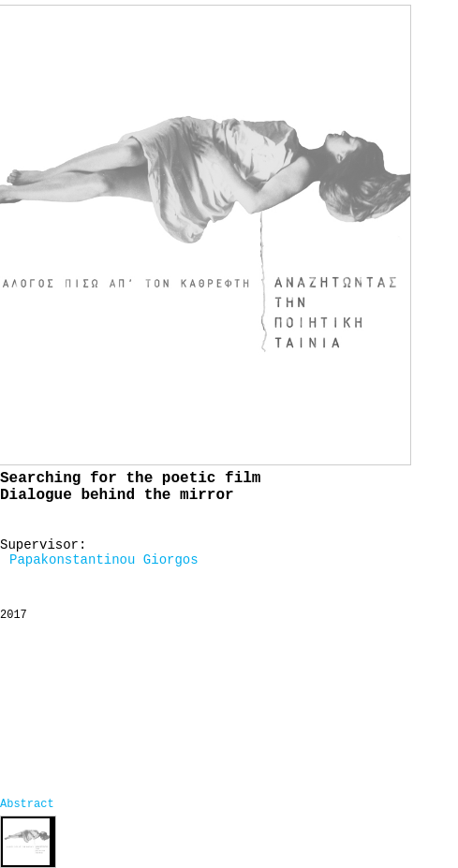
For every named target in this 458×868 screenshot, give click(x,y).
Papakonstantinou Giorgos (104, 560)
